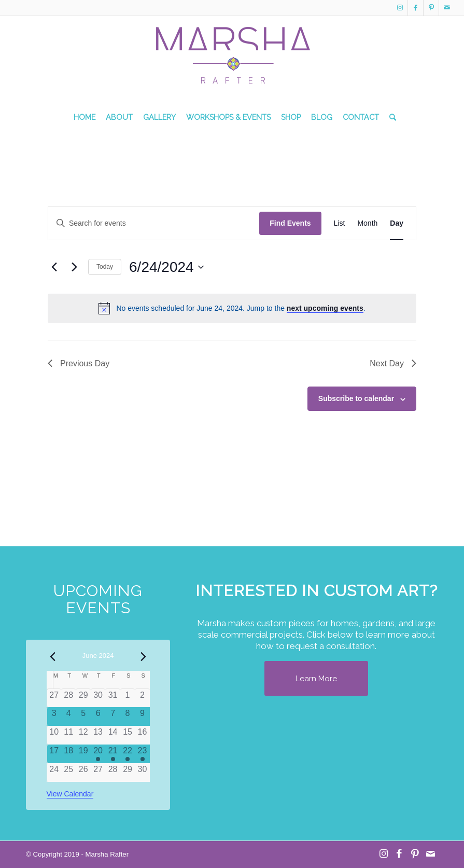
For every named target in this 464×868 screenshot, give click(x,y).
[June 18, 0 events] (68, 754)
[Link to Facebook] (416, 8)
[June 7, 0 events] (113, 717)
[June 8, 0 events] (128, 717)
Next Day (393, 363)
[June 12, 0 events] (83, 735)
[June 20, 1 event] (98, 754)
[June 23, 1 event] (142, 754)
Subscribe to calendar (356, 398)
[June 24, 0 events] (54, 773)
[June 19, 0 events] (83, 754)
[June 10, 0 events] (54, 735)
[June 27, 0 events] (98, 773)
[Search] (390, 117)
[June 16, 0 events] (142, 735)
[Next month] (144, 656)
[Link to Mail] (447, 8)
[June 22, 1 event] (128, 754)
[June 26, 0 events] (83, 773)
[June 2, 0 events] (142, 698)
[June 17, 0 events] (54, 754)
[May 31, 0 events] (113, 698)
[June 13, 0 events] (98, 735)
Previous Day (79, 363)
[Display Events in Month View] (367, 223)
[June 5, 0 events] (83, 717)
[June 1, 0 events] (128, 698)
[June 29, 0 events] (128, 773)
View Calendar (70, 794)
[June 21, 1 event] (113, 754)
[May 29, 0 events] (83, 698)
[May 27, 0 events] (54, 698)
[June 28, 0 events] (113, 773)
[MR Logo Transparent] (232, 65)
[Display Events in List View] (340, 223)
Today (105, 267)
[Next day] (74, 267)
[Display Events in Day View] (397, 223)
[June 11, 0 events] (68, 735)
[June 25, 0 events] (68, 773)
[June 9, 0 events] (142, 717)
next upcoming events (325, 308)
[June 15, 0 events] (128, 735)
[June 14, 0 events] (113, 735)
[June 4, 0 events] (68, 717)
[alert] (232, 308)
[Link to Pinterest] (431, 8)
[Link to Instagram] (400, 8)
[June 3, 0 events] (54, 717)
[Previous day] (54, 267)
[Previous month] (53, 656)
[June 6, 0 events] (98, 717)
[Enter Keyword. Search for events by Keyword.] (154, 223)
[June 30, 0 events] (142, 773)
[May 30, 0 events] (98, 698)
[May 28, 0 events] (68, 698)
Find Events (290, 223)
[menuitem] (85, 117)
